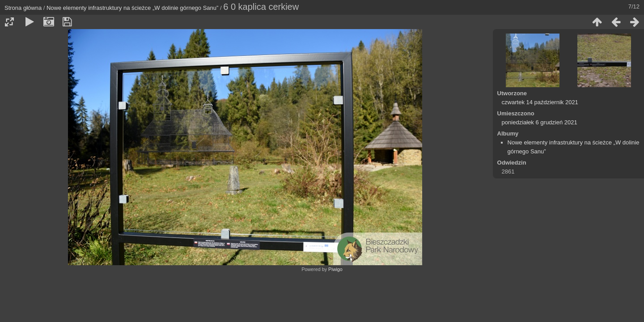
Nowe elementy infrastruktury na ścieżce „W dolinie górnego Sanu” (132, 8)
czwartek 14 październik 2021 (540, 102)
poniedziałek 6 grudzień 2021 (540, 122)
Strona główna (23, 8)
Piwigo (335, 269)
